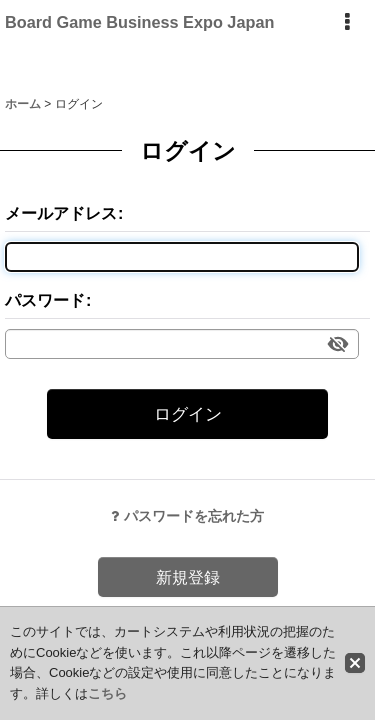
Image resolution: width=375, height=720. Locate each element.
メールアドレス (61, 213)
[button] (347, 22)
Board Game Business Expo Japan (139, 22)
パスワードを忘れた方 (187, 516)
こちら (107, 693)
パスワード (45, 300)
